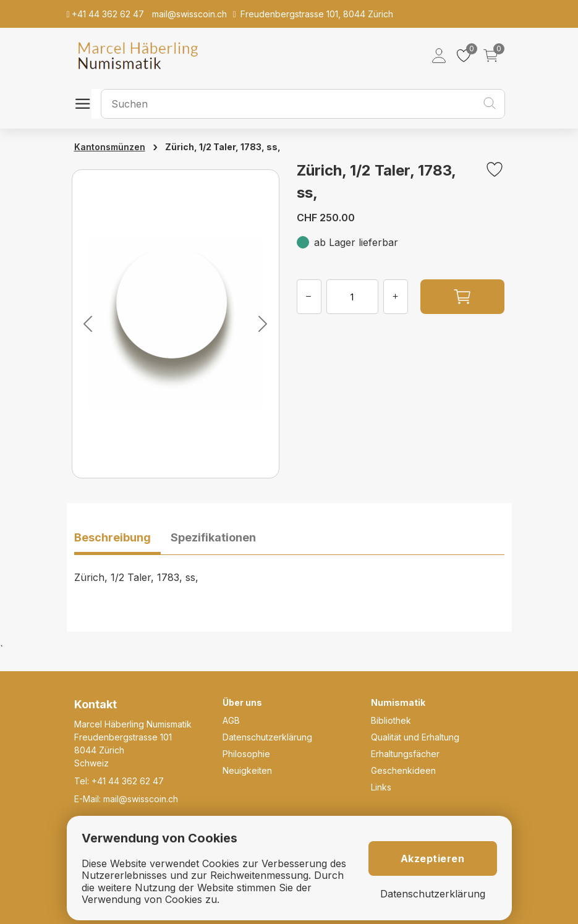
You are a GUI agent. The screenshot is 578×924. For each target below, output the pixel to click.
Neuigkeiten (247, 770)
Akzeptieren (433, 858)
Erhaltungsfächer (405, 754)
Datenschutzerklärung (267, 737)
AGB (231, 720)
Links (381, 787)
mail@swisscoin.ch (141, 799)
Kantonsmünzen (110, 147)
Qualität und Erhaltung (415, 737)
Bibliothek (391, 720)
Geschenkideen (403, 770)
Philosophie (246, 754)
